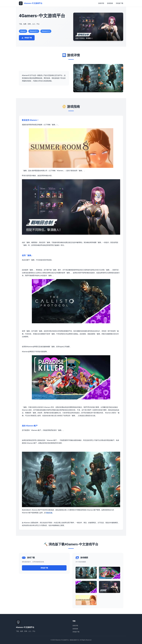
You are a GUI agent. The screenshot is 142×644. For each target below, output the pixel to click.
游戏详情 (101, 3)
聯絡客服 (49, 513)
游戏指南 (110, 3)
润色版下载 (120, 3)
